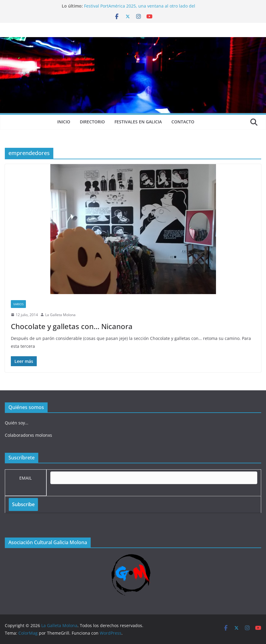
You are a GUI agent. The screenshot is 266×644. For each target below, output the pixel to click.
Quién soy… (17, 423)
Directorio (92, 122)
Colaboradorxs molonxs (28, 435)
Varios (18, 304)
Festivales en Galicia (138, 122)
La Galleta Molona (60, 315)
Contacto (183, 122)
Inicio (64, 122)
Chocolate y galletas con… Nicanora (72, 326)
